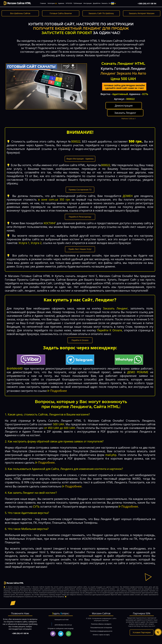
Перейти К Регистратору (80, 213)
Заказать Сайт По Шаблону (101, 13)
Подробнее (59, 387)
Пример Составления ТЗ (80, 186)
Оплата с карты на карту (101, 631)
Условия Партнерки (142, 629)
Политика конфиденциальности (101, 627)
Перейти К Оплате (80, 336)
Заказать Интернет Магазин (142, 13)
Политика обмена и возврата (101, 620)
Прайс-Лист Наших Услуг (80, 245)
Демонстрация (111, 109)
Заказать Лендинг (137, 107)
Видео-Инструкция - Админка (80, 155)
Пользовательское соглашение (101, 624)
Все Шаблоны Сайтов (20, 13)
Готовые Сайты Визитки (61, 13)
